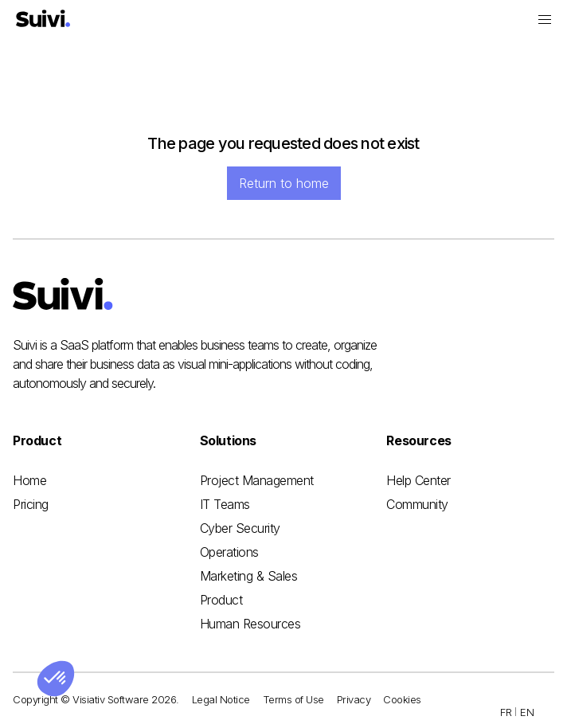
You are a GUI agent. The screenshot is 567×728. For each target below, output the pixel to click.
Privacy (354, 699)
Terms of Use (293, 699)
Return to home (284, 183)
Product (221, 600)
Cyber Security (240, 528)
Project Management (257, 480)
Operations (229, 552)
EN (527, 712)
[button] (545, 20)
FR (506, 712)
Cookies (402, 699)
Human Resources (250, 624)
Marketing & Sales (249, 576)
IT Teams (225, 504)
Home (29, 480)
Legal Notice (221, 699)
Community (417, 504)
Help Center (418, 480)
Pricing (31, 504)
